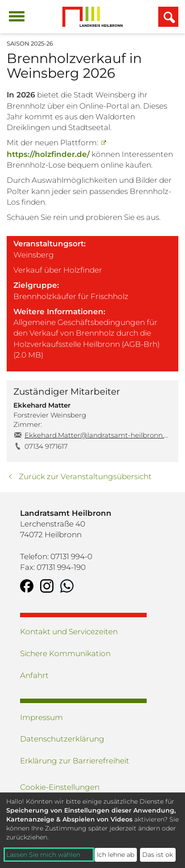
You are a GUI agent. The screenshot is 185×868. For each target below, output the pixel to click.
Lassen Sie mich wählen (43, 855)
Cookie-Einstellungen (60, 787)
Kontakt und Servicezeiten (69, 632)
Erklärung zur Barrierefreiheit (75, 761)
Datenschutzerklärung (62, 739)
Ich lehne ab (115, 855)
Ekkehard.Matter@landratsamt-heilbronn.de (98, 435)
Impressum (41, 717)
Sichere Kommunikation (65, 653)
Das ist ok (158, 855)
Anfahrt (34, 675)
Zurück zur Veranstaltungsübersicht (85, 476)
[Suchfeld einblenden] (168, 17)
